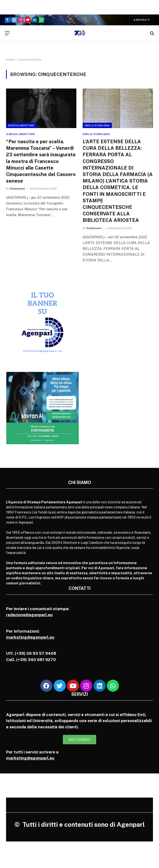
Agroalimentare (21, 125)
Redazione (18, 189)
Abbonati (142, 20)
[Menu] (7, 33)
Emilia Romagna (97, 125)
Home (10, 60)
